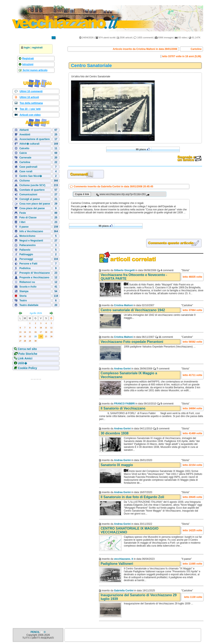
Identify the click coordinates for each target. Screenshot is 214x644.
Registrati (28, 58)
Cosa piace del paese (32, 208)
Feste (23, 213)
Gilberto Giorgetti (124, 270)
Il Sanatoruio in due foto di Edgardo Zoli (132, 497)
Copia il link (82, 194)
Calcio (23, 153)
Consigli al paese (30, 199)
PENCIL (35, 632)
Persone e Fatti (28, 264)
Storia (23, 296)
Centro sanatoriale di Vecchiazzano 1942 (133, 310)
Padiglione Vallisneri (117, 564)
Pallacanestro (28, 245)
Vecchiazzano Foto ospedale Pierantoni (132, 342)
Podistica (25, 268)
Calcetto (24, 148)
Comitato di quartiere (32, 190)
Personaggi (26, 259)
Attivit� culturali (29, 144)
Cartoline (25, 162)
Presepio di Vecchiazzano (35, 273)
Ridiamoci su (27, 282)
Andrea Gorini (122, 369)
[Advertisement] (36, 408)
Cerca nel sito (27, 349)
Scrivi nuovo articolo (35, 70)
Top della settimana (31, 103)
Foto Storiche (28, 354)
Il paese (24, 227)
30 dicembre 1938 (114, 433)
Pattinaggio (26, 254)
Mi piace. (143, 149)
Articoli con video (30, 115)
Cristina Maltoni (123, 305)
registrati (37, 48)
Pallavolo (25, 250)
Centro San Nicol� (31, 176)
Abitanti (24, 130)
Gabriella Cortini (124, 591)
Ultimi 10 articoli (29, 97)
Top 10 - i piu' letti (30, 109)
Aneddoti (25, 135)
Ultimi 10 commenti (31, 91)
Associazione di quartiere (35, 139)
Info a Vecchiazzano (31, 231)
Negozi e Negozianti (31, 241)
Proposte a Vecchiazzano (34, 277)
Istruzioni (28, 64)
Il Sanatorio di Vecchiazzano (123, 408)
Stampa (24, 291)
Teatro (23, 301)
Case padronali (28, 167)
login (27, 48)
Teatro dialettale (29, 305)
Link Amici (25, 358)
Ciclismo (25, 181)
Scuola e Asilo (28, 287)
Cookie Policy (28, 368)
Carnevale (25, 158)
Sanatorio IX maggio (117, 465)
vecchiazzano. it (123, 559)
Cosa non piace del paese (35, 204)
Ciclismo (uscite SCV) (32, 185)
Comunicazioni (28, 194)
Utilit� (22, 363)
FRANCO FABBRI (124, 404)
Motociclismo (27, 236)
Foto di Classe (28, 218)
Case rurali (26, 171)
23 (36, 336)
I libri (22, 222)
